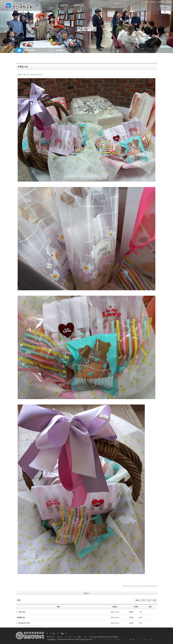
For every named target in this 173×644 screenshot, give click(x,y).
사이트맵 (169, 2)
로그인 (147, 2)
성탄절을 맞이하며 (24, 623)
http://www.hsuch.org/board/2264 (141, 586)
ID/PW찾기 (161, 2)
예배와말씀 (79, 5)
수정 (149, 600)
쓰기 (143, 600)
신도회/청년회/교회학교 (117, 5)
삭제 (154, 600)
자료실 (137, 5)
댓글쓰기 (86, 593)
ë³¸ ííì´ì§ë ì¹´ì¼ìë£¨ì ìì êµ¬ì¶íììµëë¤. (122, 639)
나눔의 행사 (22, 612)
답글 (137, 600)
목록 (19, 600)
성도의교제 (95, 5)
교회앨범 (59, 50)
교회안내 (64, 5)
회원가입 (153, 2)
